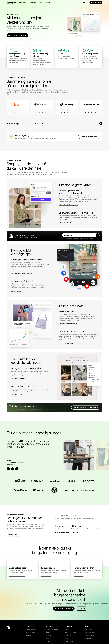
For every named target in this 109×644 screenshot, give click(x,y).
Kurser (67, 638)
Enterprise (47, 3)
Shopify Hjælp (88, 630)
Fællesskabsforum (89, 633)
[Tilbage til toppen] (8, 627)
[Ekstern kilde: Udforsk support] (47, 576)
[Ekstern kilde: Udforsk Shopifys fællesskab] (18, 576)
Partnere (48, 638)
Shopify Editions (30, 633)
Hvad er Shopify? (31, 630)
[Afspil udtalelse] (13, 469)
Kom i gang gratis (96, 3)
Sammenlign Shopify (71, 633)
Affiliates (48, 641)
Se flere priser (13, 535)
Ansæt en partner (89, 635)
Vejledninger (68, 635)
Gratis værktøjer (69, 641)
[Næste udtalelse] (17, 469)
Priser (41, 3)
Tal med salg (81, 609)
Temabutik (48, 633)
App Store (48, 635)
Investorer (29, 635)
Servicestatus (88, 638)
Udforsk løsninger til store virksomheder (86, 407)
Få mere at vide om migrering (89, 137)
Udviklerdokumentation (52, 630)
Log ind (85, 3)
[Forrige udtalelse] (8, 469)
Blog (66, 630)
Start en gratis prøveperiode (17, 35)
